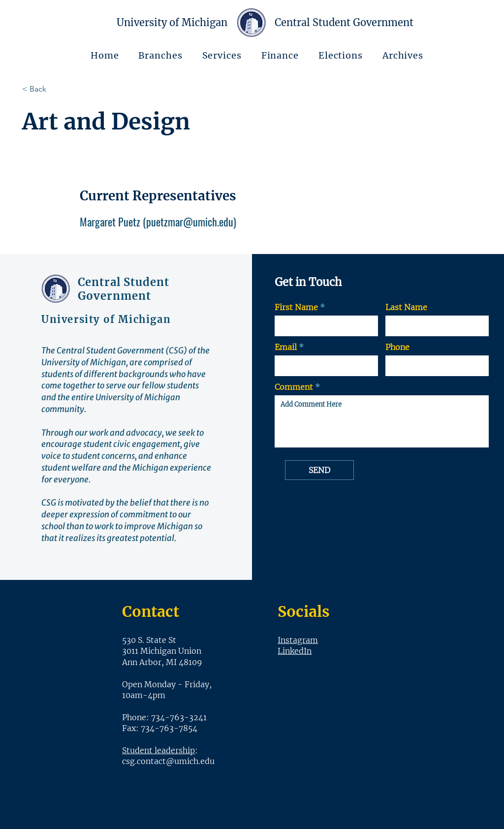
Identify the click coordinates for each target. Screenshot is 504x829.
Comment (294, 387)
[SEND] (319, 470)
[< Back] (57, 89)
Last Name (406, 307)
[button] (161, 55)
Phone (397, 347)
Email (286, 347)
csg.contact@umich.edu (168, 761)
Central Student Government (124, 289)
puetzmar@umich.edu (190, 222)
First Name (296, 307)
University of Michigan (172, 22)
